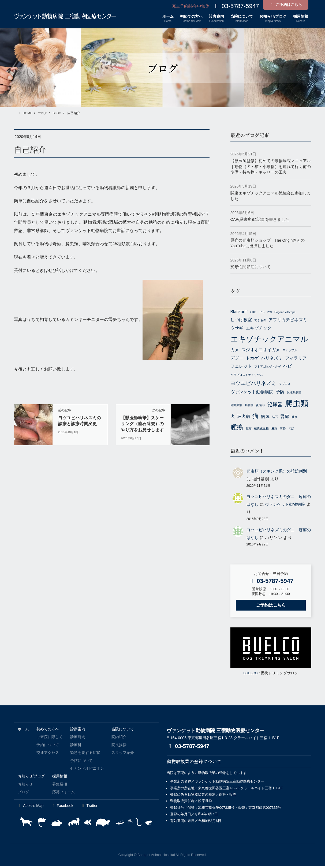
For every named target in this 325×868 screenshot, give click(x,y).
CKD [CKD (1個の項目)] (253, 312)
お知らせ (25, 786)
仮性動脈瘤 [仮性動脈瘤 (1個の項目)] (294, 393)
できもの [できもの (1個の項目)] (260, 320)
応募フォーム (63, 794)
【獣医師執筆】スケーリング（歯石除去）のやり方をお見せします (142, 424)
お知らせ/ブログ (31, 778)
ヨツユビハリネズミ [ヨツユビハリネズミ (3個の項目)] (253, 384)
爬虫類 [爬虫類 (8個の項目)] (297, 404)
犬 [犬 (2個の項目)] (233, 418)
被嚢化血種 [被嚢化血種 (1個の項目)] (261, 430)
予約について (48, 746)
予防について (81, 762)
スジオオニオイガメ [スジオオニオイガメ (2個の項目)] (261, 350)
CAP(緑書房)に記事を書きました (260, 219)
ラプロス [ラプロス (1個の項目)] (285, 384)
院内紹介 (119, 739)
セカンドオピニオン (87, 770)
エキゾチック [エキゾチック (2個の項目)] (259, 328)
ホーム (23, 731)
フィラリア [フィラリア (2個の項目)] (296, 358)
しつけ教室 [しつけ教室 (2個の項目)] (241, 320)
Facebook (62, 807)
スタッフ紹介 (123, 754)
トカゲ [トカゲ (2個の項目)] (252, 358)
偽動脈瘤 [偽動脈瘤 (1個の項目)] (236, 406)
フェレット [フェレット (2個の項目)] (241, 367)
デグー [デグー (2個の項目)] (237, 358)
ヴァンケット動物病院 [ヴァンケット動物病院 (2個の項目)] (252, 393)
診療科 (76, 746)
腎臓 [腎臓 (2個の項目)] (285, 418)
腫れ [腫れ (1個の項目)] (294, 418)
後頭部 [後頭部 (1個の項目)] (260, 406)
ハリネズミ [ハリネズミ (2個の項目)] (272, 358)
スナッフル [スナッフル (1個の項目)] (290, 351)
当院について (123, 731)
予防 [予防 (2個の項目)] (280, 393)
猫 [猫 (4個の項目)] (255, 417)
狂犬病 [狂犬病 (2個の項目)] (244, 418)
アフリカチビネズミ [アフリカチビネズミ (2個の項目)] (288, 320)
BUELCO (251, 675)
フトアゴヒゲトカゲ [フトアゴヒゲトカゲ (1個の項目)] (268, 367)
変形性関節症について (251, 267)
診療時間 (78, 739)
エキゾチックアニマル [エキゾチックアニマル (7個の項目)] (269, 339)
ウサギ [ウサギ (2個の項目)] (237, 328)
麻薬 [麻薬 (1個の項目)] (274, 430)
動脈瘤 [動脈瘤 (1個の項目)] (249, 406)
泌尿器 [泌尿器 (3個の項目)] (275, 405)
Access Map (31, 807)
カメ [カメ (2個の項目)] (235, 350)
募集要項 (60, 786)
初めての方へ (48, 731)
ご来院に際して (50, 739)
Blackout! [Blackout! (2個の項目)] (239, 312)
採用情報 (60, 778)
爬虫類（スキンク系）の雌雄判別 (279, 473)
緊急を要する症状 (85, 754)
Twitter (89, 807)
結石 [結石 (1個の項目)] (275, 418)
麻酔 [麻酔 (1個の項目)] (283, 430)
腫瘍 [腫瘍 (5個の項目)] (237, 429)
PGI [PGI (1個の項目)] (269, 312)
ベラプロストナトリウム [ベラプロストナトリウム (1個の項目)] (247, 375)
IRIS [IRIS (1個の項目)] (262, 312)
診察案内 (78, 731)
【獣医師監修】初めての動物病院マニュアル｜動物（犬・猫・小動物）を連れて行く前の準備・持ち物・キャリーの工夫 (271, 166)
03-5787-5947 (189, 748)
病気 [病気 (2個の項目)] (265, 418)
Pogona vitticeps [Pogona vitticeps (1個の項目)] (285, 312)
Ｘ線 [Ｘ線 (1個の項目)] (291, 430)
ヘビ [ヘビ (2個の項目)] (287, 367)
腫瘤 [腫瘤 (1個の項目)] (249, 430)
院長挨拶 (119, 746)
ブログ (23, 794)
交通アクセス (48, 754)
